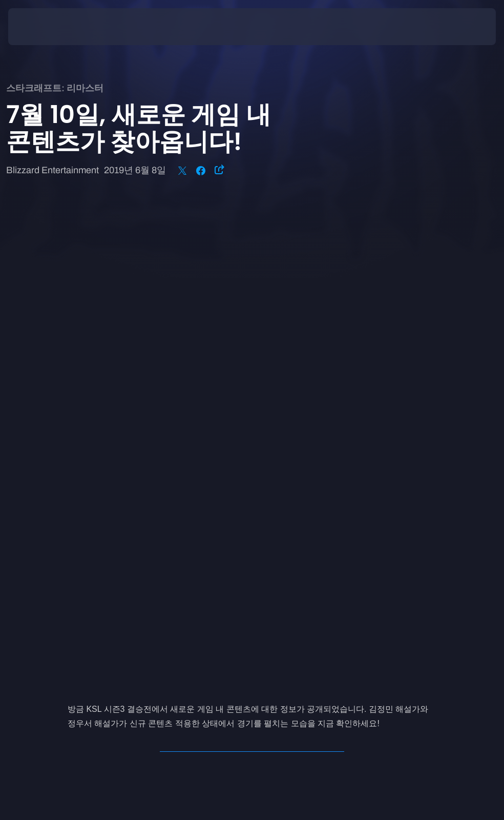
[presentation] (39, 27)
